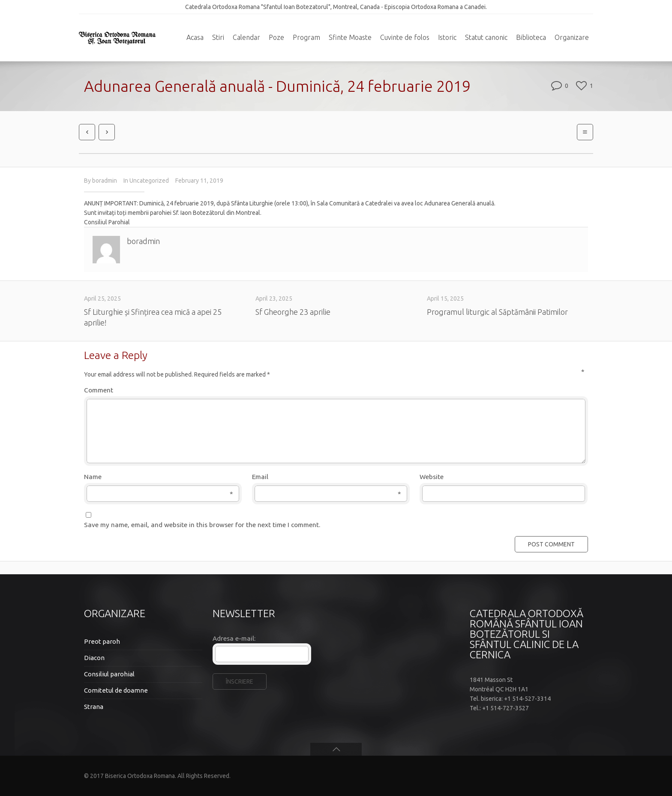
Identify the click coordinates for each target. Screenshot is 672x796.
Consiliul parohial (109, 674)
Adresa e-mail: (234, 638)
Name (159, 477)
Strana (94, 707)
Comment (334, 390)
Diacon (94, 658)
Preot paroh (102, 641)
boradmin (105, 181)
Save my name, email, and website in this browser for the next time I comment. (202, 525)
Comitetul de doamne (116, 690)
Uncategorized (149, 181)
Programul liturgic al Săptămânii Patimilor (497, 312)
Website (432, 477)
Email (327, 477)
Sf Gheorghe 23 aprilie (293, 312)
